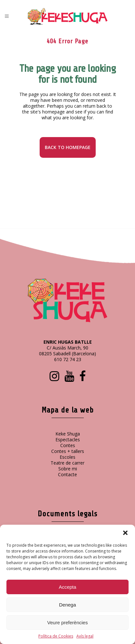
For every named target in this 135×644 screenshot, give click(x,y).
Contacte (67, 474)
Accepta (67, 587)
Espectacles (68, 440)
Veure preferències (68, 623)
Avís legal (85, 636)
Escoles (67, 457)
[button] (125, 533)
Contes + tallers (68, 451)
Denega (67, 605)
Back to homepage (68, 147)
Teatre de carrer (67, 463)
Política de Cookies (56, 636)
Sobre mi (68, 469)
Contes (68, 445)
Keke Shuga (68, 434)
